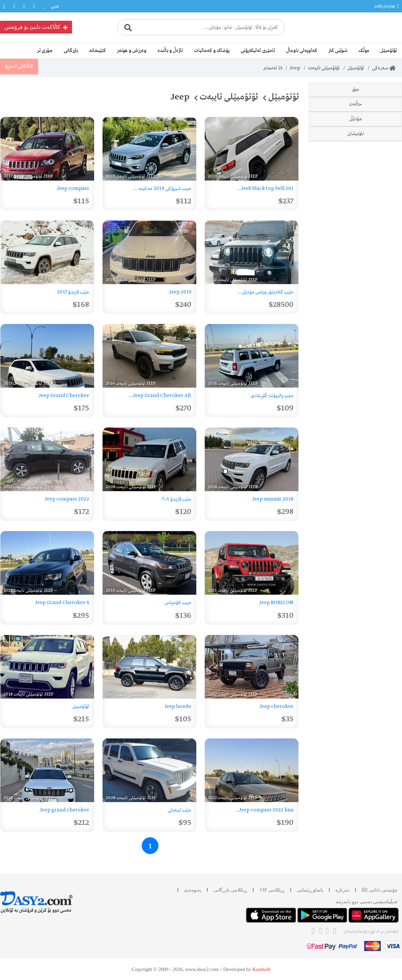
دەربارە (342, 890)
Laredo (375, 126)
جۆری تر (45, 51)
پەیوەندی (193, 890)
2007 (378, 344)
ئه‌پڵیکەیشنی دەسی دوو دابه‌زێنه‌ (367, 902)
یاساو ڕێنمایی (310, 890)
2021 (378, 433)
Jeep (294, 68)
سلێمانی (375, 505)
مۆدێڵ (356, 308)
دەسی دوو (373, 272)
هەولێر (377, 520)
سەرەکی (384, 68)
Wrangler (372, 170)
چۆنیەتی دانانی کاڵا (380, 890)
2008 (377, 359)
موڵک (364, 51)
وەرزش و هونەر (132, 51)
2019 (378, 418)
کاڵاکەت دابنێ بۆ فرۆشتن (36, 27)
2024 (377, 462)
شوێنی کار (338, 51)
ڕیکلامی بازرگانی (230, 890)
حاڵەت (356, 236)
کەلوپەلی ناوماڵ (302, 51)
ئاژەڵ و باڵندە (170, 51)
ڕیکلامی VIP (272, 890)
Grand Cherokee (365, 185)
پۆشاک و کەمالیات (212, 51)
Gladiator (372, 199)
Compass (372, 111)
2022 (377, 447)
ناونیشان (356, 483)
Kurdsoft (261, 969)
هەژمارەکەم (387, 6)
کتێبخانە (97, 51)
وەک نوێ (374, 286)
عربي (55, 6)
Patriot (375, 214)
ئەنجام (273, 68)
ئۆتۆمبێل (389, 51)
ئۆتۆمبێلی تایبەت (324, 68)
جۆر (355, 89)
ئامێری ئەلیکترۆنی (258, 51)
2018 (378, 403)
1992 (378, 329)
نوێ (379, 257)
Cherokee (372, 140)
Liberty (375, 155)
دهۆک (377, 534)
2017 (378, 388)
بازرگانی (71, 51)
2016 (378, 374)
